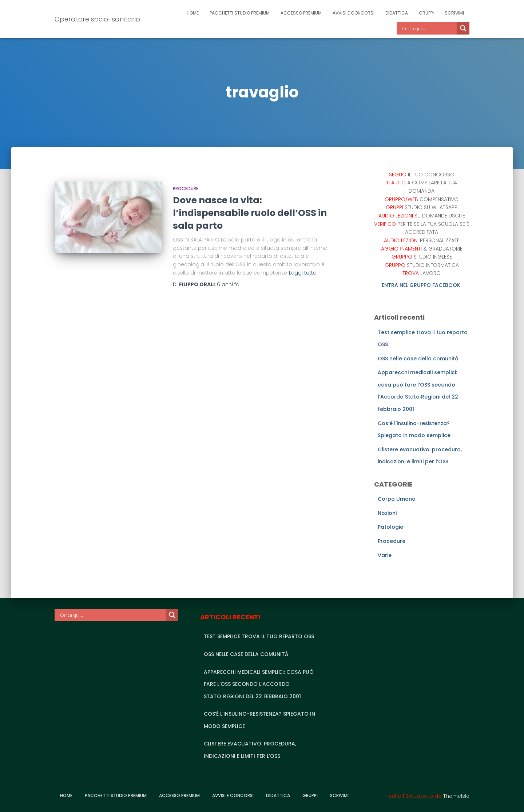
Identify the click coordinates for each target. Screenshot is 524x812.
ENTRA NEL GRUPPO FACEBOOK (422, 285)
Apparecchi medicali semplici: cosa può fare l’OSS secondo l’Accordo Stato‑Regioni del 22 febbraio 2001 (259, 684)
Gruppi (426, 13)
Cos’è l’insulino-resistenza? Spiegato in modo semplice (259, 720)
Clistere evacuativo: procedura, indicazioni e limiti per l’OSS (250, 750)
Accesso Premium (301, 13)
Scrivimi (454, 13)
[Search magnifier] (463, 28)
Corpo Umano (397, 499)
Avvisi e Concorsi (354, 13)
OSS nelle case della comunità (418, 359)
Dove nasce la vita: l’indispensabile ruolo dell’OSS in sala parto (250, 213)
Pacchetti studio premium (240, 13)
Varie (385, 555)
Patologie (390, 527)
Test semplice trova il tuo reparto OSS (259, 636)
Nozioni (387, 513)
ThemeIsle (456, 796)
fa (228, 284)
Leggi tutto (303, 273)
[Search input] (429, 28)
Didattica (397, 13)
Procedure (186, 189)
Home (193, 13)
